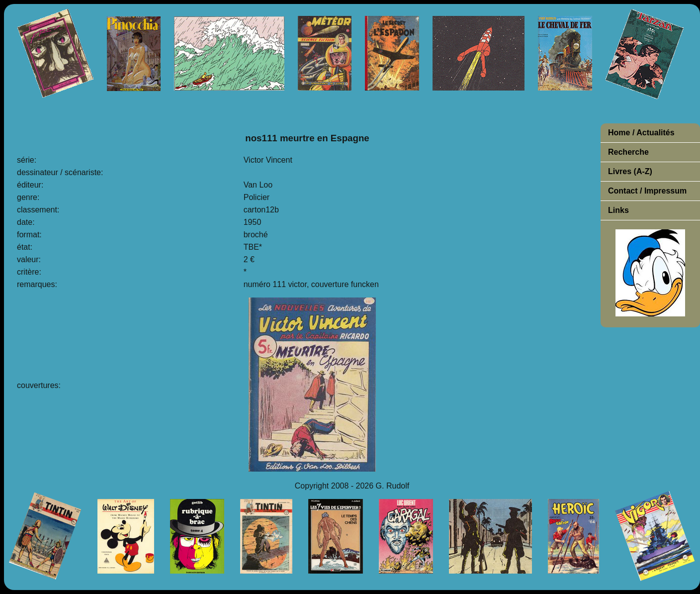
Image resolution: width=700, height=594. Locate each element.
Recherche (628, 152)
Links (618, 210)
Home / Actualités (641, 133)
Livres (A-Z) (630, 171)
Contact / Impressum (647, 191)
